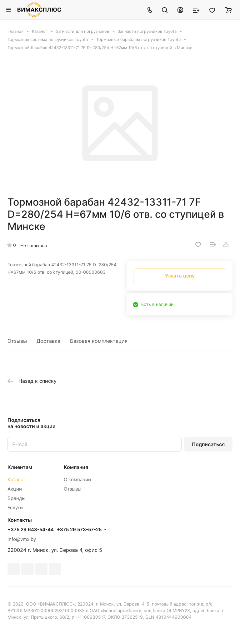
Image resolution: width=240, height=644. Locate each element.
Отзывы (17, 341)
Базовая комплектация (99, 341)
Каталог (17, 479)
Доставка (48, 341)
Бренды (16, 498)
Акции (15, 489)
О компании (77, 479)
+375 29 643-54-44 (31, 530)
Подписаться (208, 444)
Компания (76, 467)
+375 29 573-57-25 (79, 530)
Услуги (15, 508)
